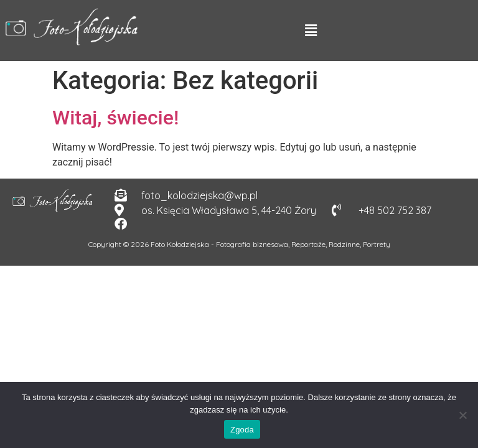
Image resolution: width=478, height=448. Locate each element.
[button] (311, 30)
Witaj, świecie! (115, 118)
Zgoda (242, 430)
